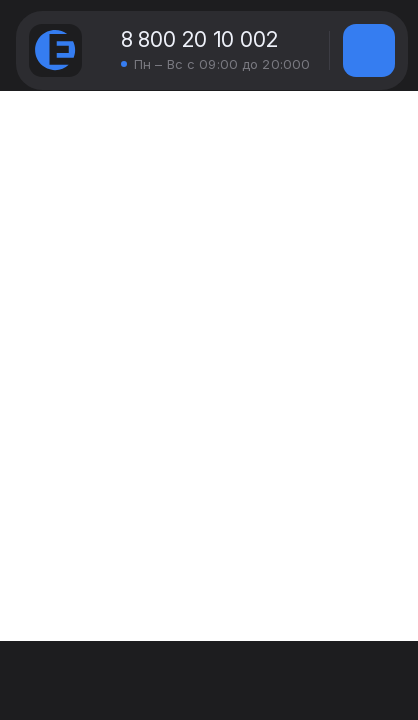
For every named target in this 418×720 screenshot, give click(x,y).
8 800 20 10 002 (199, 39)
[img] (369, 50)
